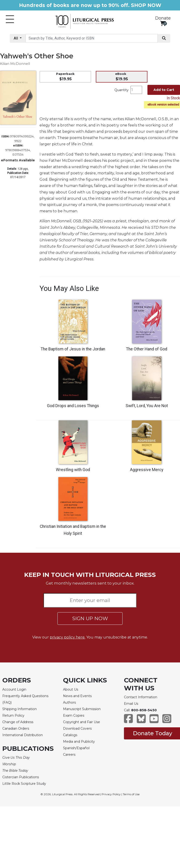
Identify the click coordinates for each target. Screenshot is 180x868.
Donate (163, 18)
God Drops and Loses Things (73, 406)
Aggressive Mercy (147, 470)
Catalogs (70, 735)
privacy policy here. (68, 637)
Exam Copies (74, 715)
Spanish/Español (76, 748)
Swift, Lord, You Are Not (147, 406)
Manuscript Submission (82, 709)
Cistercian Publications (21, 777)
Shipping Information (20, 709)
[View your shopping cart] (163, 23)
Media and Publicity (79, 742)
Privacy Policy (111, 794)
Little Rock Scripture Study (24, 784)
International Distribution (23, 735)
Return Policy (13, 715)
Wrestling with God (73, 470)
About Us (71, 689)
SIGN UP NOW (90, 618)
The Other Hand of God (147, 349)
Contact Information (141, 697)
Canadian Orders (16, 728)
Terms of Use (131, 794)
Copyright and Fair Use (82, 722)
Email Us (131, 704)
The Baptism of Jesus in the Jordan (73, 349)
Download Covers (77, 728)
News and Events (77, 696)
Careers (69, 755)
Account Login (14, 689)
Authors (69, 702)
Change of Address (18, 722)
